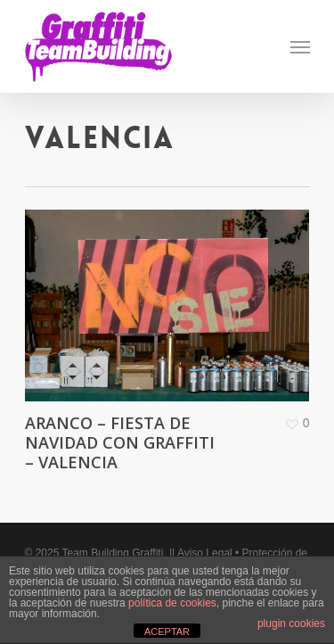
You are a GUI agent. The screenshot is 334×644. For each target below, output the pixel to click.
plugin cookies (291, 623)
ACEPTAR (167, 632)
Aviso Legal (205, 553)
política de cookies (172, 603)
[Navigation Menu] (300, 46)
